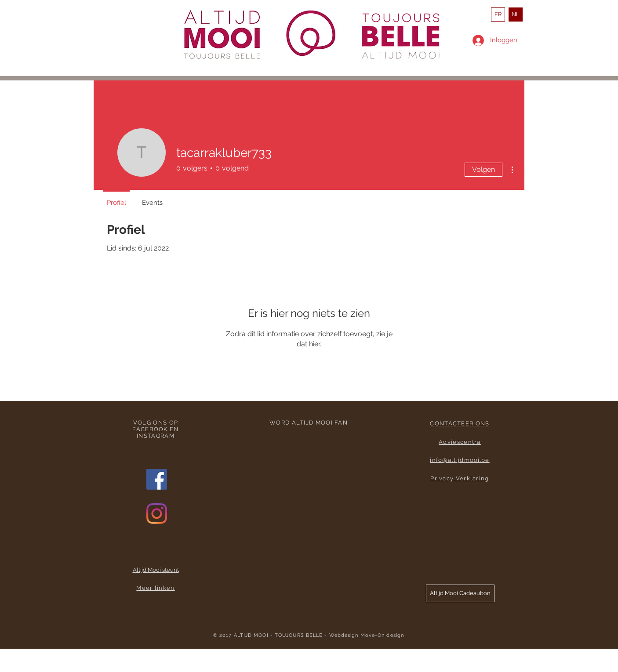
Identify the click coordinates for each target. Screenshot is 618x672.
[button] (460, 593)
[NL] (516, 15)
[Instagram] (157, 514)
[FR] (498, 15)
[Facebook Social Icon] (157, 479)
